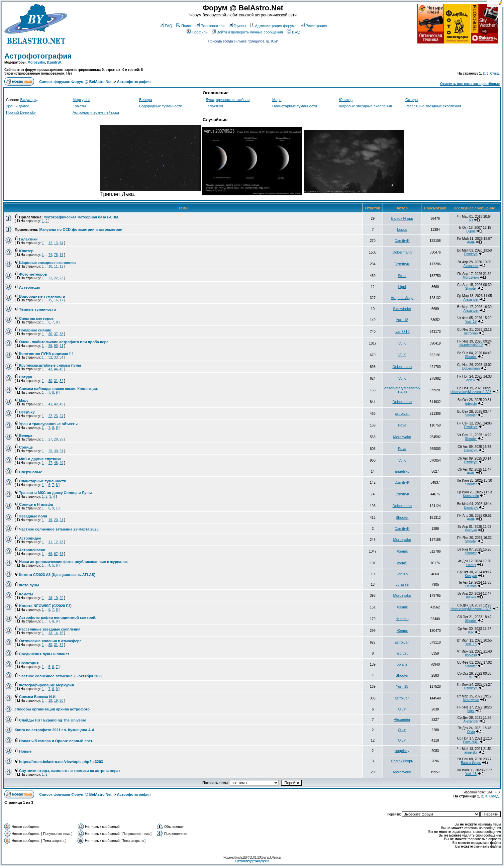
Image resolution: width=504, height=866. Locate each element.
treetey (471, 565)
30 (50, 381)
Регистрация (314, 26)
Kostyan (471, 530)
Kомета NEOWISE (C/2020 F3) (45, 606)
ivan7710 (402, 331)
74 (50, 255)
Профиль (197, 32)
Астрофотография (38, 56)
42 (56, 404)
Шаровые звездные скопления (47, 263)
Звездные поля (33, 516)
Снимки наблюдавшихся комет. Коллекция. (59, 389)
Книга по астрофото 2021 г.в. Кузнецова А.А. (55, 730)
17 (61, 300)
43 (50, 369)
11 (56, 266)
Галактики (214, 106)
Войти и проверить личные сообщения (247, 32)
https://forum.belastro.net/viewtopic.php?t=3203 (61, 762)
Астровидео (30, 538)
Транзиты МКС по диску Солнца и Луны (55, 493)
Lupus (402, 229)
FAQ (166, 26)
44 (56, 369)
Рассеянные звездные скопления (50, 629)
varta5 (402, 563)
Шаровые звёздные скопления (365, 106)
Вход (294, 32)
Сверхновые (31, 472)
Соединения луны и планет (44, 654)
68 (61, 554)
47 (50, 463)
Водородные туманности (161, 106)
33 (56, 357)
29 (61, 439)
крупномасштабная (233, 100)
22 (56, 278)
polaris (402, 664)
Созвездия (29, 663)
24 (61, 416)
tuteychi (471, 404)
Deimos (471, 586)
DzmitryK (54, 62)
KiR (471, 632)
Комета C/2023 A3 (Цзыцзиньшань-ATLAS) (57, 575)
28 (56, 439)
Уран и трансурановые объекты (48, 424)
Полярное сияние (35, 330)
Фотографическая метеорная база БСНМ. (82, 217)
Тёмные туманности (37, 309)
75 (56, 255)
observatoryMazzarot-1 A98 (402, 390)
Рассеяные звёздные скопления (433, 106)
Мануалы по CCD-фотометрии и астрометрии (81, 229)
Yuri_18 (402, 320)
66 (50, 554)
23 (61, 278)
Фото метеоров (33, 274)
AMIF (471, 242)
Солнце (26, 447)
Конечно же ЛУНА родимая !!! (46, 354)
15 (50, 300)
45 (61, 369)
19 (50, 520)
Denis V (402, 574)
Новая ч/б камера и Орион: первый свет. (56, 741)
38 (61, 334)
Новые (25, 751)
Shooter (471, 288)
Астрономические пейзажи (96, 112)
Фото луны (29, 585)
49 (61, 463)
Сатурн (412, 100)
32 (50, 357)
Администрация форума (273, 26)
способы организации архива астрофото (52, 709)
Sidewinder (402, 309)
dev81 (471, 380)
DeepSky (27, 412)
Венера (146, 100)
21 (50, 278)
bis (471, 220)
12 (50, 243)
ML (471, 677)
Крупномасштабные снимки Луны (50, 365)
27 (50, 439)
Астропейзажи (32, 550)
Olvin (402, 709)
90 (56, 346)
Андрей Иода (402, 298)
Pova (402, 425)
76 (61, 255)
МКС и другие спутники (40, 459)
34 (61, 357)
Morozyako (36, 62)
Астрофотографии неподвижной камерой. (58, 617)
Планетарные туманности (295, 106)
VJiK (402, 343)
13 (56, 243)
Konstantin (471, 496)
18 (50, 598)
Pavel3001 (471, 742)
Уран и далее (18, 106)
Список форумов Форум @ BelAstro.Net (75, 82)
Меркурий (81, 100)
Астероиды (29, 287)
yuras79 (402, 584)
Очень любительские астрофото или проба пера (64, 342)
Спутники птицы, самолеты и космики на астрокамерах (70, 771)
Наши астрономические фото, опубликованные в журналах (73, 562)
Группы (237, 26)
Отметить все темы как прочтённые (470, 84)
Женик (402, 551)
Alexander (471, 266)
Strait (402, 276)
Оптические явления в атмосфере (50, 641)
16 (56, 300)
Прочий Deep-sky (21, 112)
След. (495, 73)
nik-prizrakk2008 (471, 345)
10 (50, 266)
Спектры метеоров (36, 318)
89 (50, 346)
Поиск (184, 26)
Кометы (79, 106)
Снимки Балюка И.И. (38, 697)
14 (61, 243)
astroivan (471, 333)
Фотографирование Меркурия (46, 685)
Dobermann (402, 252)
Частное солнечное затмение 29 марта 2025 (59, 529)
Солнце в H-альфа (36, 504)
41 (50, 404)
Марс (277, 100)
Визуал (26, 100)
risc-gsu (402, 619)
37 (56, 334)
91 (61, 346)
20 (56, 520)
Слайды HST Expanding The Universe (53, 720)
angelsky (402, 471)
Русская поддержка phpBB (252, 861)
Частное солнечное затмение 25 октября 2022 (61, 676)
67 (56, 554)
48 (56, 463)
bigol (402, 287)
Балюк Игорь (402, 218)
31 (56, 381)
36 (50, 334)
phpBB (243, 857)
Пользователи (210, 26)
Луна (210, 100)
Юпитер (346, 100)
